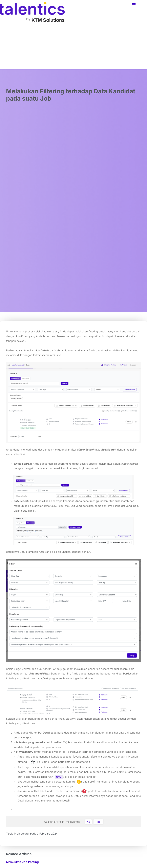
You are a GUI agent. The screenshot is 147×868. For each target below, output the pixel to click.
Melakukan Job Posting (22, 862)
